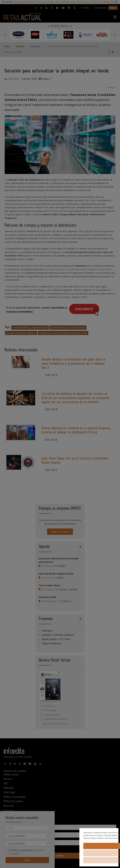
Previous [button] (5, 35)
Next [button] (115, 35)
